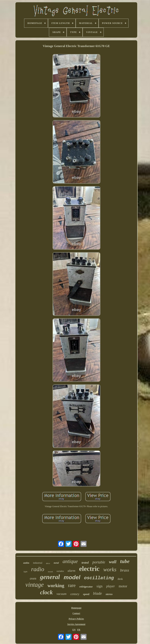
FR (79, 630)
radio (38, 569)
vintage (35, 585)
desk (120, 579)
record (50, 572)
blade (98, 593)
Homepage (76, 608)
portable (99, 562)
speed (86, 594)
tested (85, 563)
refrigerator (86, 587)
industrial (38, 563)
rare (72, 585)
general (50, 577)
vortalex (60, 571)
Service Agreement (76, 624)
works (110, 569)
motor (123, 586)
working (56, 586)
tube (125, 561)
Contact (76, 613)
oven (33, 578)
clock (46, 592)
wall (113, 562)
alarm (72, 571)
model (72, 577)
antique (70, 561)
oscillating (99, 578)
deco (48, 563)
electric (89, 569)
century (75, 594)
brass (125, 570)
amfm (26, 563)
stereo (109, 594)
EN (74, 630)
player (111, 586)
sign (100, 586)
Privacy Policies (76, 619)
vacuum (61, 594)
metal (56, 563)
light (25, 572)
